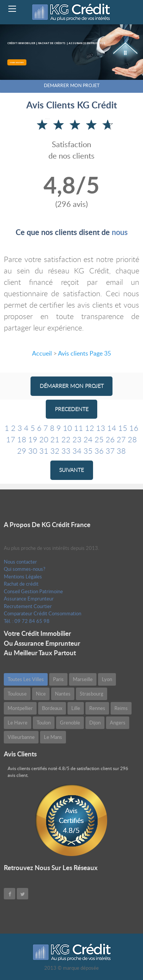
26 (110, 439)
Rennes (97, 708)
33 (66, 451)
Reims (121, 708)
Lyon (107, 679)
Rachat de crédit (21, 584)
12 (90, 428)
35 (88, 451)
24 (88, 439)
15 (123, 428)
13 (101, 428)
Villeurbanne (21, 737)
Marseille (83, 679)
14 (112, 428)
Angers (118, 723)
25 (99, 439)
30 (33, 451)
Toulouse (17, 694)
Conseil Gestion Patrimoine (33, 591)
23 (77, 439)
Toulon (44, 723)
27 (121, 439)
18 (22, 439)
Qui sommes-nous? (25, 569)
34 (77, 451)
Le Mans (53, 737)
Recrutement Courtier (28, 606)
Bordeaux (52, 708)
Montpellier (20, 708)
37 (110, 451)
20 (44, 439)
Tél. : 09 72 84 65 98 (27, 621)
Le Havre (18, 723)
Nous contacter (20, 562)
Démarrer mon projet (72, 386)
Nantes (63, 694)
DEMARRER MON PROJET (72, 85)
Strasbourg (92, 694)
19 (33, 439)
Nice (41, 694)
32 (55, 451)
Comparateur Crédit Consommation (43, 613)
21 (55, 439)
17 (11, 439)
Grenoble (70, 723)
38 (121, 451)
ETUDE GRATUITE (19, 63)
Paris (58, 679)
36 (99, 451)
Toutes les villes (26, 679)
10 (67, 428)
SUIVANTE (71, 470)
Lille (76, 708)
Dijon (95, 723)
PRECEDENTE (72, 409)
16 (134, 428)
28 (132, 439)
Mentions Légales (23, 577)
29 (22, 451)
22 (66, 439)
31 (44, 451)
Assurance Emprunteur (29, 599)
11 (79, 428)
